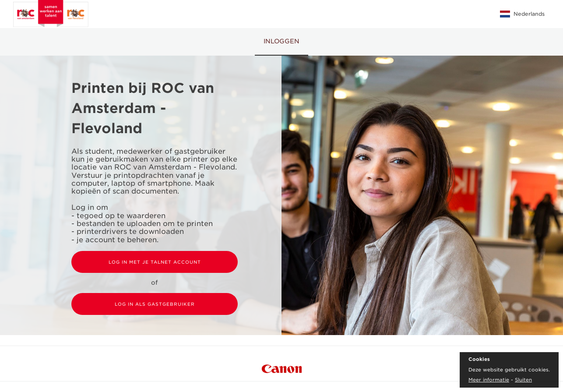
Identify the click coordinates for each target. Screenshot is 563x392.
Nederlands (522, 14)
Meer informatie (489, 380)
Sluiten (523, 380)
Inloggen (281, 41)
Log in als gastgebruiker (155, 304)
